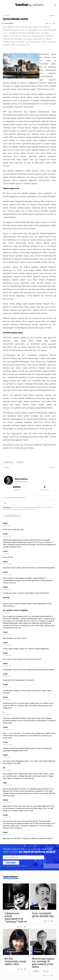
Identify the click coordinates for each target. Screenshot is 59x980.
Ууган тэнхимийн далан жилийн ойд (43, 915)
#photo (46, 971)
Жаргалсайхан (9, 23)
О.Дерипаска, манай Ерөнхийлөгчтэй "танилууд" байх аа (16, 917)
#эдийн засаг (8, 462)
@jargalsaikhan (21, 482)
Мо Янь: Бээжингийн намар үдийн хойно (15, 961)
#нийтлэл (20, 462)
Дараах (53, 15)
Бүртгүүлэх (11, 863)
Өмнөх (6, 15)
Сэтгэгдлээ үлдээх (12, 516)
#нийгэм (36, 971)
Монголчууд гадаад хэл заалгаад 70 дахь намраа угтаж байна (43, 963)
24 (55, 23)
